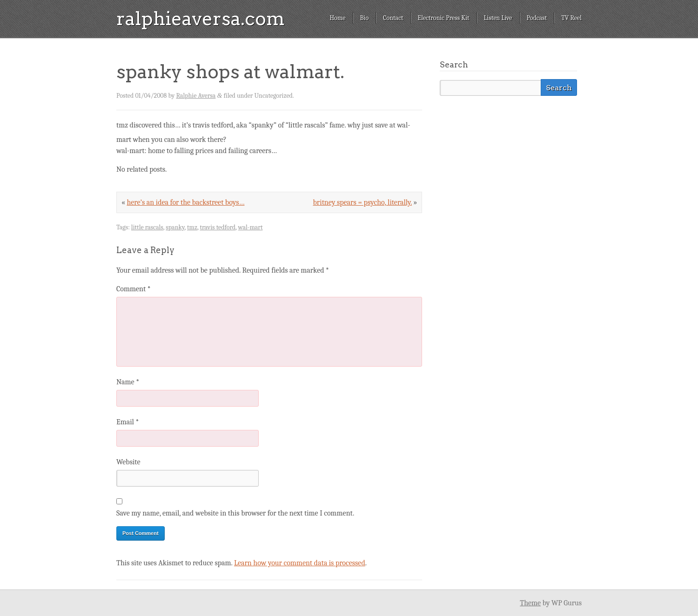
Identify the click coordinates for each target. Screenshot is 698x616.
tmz (192, 227)
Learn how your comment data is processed (300, 563)
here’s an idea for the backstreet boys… (185, 202)
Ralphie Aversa (196, 96)
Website (128, 462)
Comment (134, 289)
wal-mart (251, 227)
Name (128, 382)
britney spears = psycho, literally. (363, 202)
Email (128, 422)
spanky (175, 227)
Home (337, 18)
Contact (393, 18)
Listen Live (498, 18)
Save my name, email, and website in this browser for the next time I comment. (235, 513)
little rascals (147, 227)
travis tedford (218, 227)
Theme (530, 603)
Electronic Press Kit (444, 18)
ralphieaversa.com (201, 19)
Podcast (537, 18)
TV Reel (571, 18)
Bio (365, 18)
